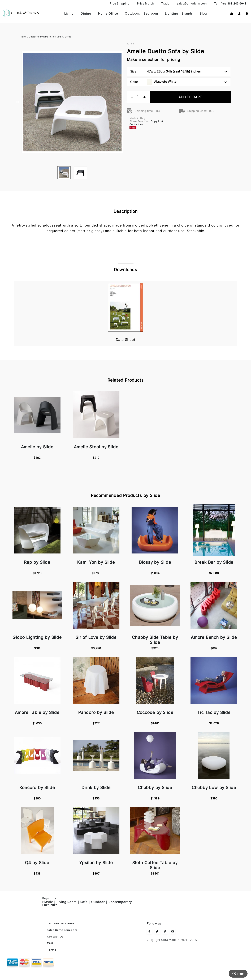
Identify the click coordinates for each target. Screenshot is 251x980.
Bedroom (151, 13)
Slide (131, 44)
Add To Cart (190, 97)
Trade (165, 3)
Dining (86, 13)
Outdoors (132, 13)
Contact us (136, 124)
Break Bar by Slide (214, 562)
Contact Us (55, 937)
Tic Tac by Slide (214, 712)
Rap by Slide (37, 562)
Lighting (172, 13)
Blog (203, 13)
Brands (187, 13)
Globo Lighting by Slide (37, 637)
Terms (52, 950)
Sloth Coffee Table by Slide (155, 865)
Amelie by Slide (37, 447)
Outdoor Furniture (38, 37)
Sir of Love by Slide (96, 637)
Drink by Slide (96, 788)
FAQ (50, 943)
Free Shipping (120, 3)
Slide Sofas (57, 37)
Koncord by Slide (37, 788)
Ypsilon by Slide (96, 863)
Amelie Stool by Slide (96, 447)
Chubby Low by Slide (214, 788)
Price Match (146, 3)
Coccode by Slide (155, 712)
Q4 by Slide (37, 863)
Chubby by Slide (155, 788)
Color (179, 82)
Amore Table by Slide (37, 712)
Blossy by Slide (155, 562)
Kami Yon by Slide (96, 562)
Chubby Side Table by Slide (155, 640)
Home (24, 37)
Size (179, 71)
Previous (18, 102)
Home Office (108, 13)
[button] (239, 13)
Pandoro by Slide (96, 712)
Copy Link (157, 121)
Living (69, 13)
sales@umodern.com (192, 3)
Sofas (68, 37)
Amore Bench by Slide (214, 637)
